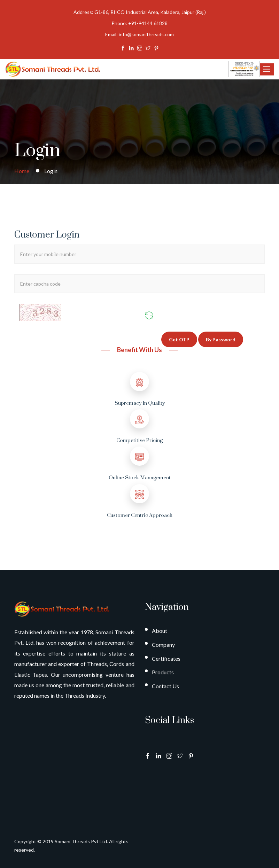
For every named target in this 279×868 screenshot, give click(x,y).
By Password (221, 339)
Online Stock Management (140, 478)
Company (163, 645)
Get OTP (179, 339)
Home (22, 171)
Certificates (166, 658)
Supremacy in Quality (140, 403)
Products (163, 672)
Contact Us (165, 686)
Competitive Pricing (139, 440)
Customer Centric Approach (140, 515)
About (160, 631)
